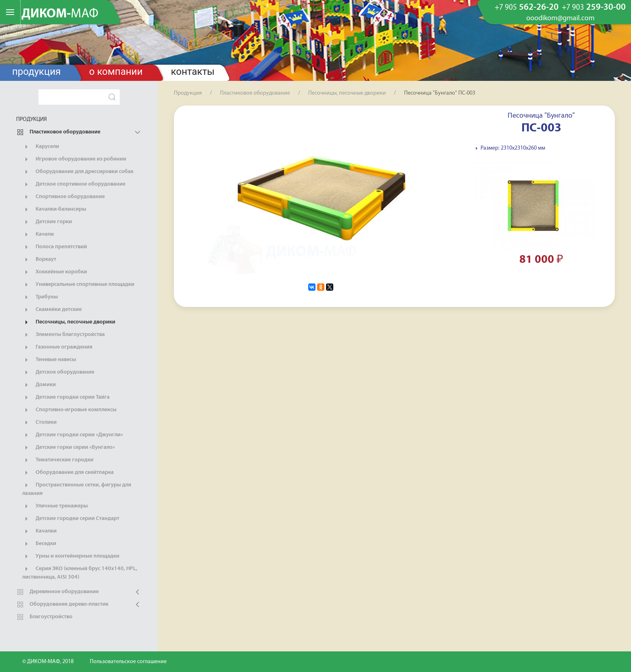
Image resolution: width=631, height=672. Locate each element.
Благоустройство (44, 617)
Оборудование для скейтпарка (68, 473)
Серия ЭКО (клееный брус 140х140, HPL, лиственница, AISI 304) (80, 573)
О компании (116, 72)
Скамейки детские (52, 310)
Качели (38, 235)
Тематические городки (58, 460)
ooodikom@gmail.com (560, 19)
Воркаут (39, 260)
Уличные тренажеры (55, 506)
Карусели (41, 147)
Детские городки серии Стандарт (71, 519)
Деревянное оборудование (57, 592)
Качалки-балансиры (54, 209)
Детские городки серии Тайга (66, 397)
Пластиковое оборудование (58, 132)
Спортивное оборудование (64, 197)
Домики (39, 385)
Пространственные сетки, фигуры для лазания (77, 489)
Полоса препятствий (55, 247)
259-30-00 (594, 8)
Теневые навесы (49, 360)
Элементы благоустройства (64, 335)
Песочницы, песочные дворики (69, 322)
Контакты (193, 72)
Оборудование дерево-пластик (62, 604)
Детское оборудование (58, 372)
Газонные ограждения (57, 347)
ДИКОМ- (60, 14)
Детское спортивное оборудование (74, 184)
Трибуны (40, 297)
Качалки (39, 531)
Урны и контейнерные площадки (71, 556)
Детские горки (47, 222)
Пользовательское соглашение (128, 662)
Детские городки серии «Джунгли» (73, 435)
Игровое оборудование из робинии (74, 159)
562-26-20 (527, 8)
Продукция (36, 72)
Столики (39, 423)
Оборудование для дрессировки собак (78, 172)
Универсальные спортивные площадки (78, 285)
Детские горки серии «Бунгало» (69, 448)
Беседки (39, 544)
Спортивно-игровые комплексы (69, 410)
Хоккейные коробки (55, 272)
